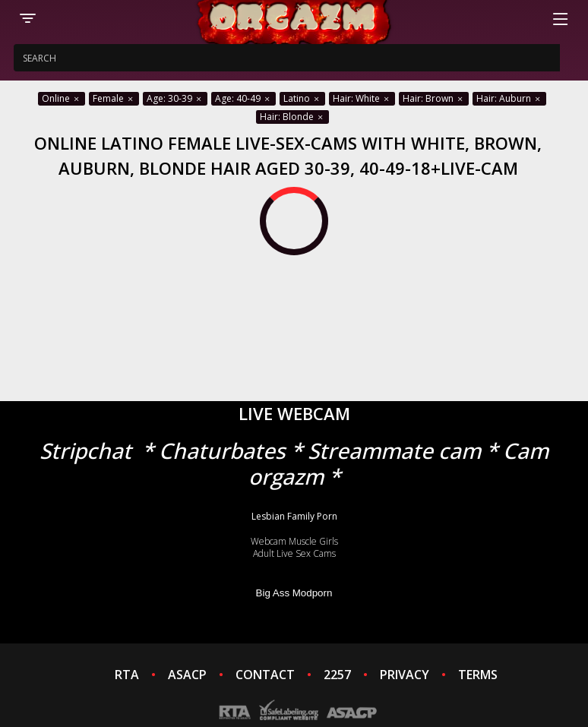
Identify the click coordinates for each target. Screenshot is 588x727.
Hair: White (362, 98)
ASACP (187, 675)
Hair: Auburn (509, 98)
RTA (127, 675)
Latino (302, 98)
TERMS (478, 675)
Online (62, 98)
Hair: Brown (434, 98)
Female (114, 98)
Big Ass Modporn (294, 593)
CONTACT (265, 675)
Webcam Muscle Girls (294, 541)
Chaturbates (222, 450)
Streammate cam (394, 450)
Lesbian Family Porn (294, 516)
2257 (337, 675)
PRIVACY (405, 675)
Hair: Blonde (292, 117)
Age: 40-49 (243, 98)
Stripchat (85, 450)
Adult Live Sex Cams (294, 553)
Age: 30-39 (175, 98)
